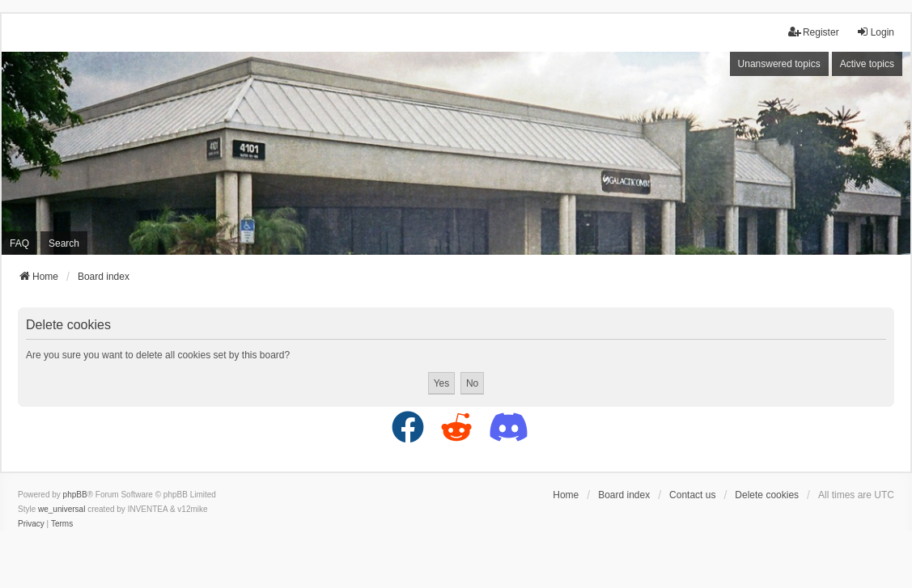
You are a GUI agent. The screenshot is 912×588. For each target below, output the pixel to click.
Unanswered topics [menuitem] (779, 64)
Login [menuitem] (875, 32)
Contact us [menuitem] (692, 495)
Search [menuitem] (64, 243)
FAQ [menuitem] (19, 243)
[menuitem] (31, 524)
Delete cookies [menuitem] (767, 495)
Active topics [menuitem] (867, 64)
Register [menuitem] (814, 32)
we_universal (62, 509)
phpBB (75, 495)
